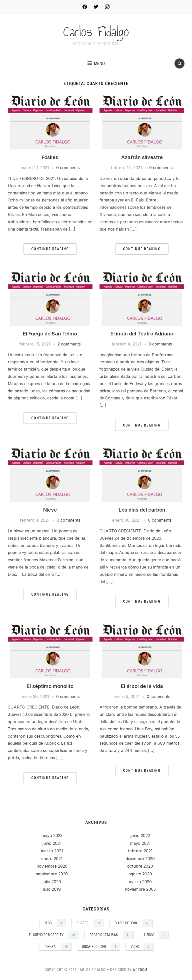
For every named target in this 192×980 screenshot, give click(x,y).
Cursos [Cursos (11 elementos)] (90, 923)
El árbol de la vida (142, 686)
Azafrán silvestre (142, 157)
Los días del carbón (142, 510)
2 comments (69, 344)
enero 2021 (52, 859)
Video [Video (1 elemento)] (142, 947)
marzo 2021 (52, 851)
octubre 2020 (140, 866)
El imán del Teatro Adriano (142, 334)
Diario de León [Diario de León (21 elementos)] (134, 923)
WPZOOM (140, 970)
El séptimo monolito (50, 686)
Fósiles (50, 157)
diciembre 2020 (140, 859)
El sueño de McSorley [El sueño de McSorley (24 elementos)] (54, 935)
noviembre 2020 (52, 866)
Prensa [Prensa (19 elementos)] (57, 947)
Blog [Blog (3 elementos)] (55, 923)
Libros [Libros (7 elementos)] (156, 935)
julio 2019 (52, 889)
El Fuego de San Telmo (50, 334)
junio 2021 (52, 843)
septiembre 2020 (52, 874)
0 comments (68, 168)
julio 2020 (52, 882)
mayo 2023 (52, 835)
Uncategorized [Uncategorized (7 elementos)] (101, 947)
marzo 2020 (140, 882)
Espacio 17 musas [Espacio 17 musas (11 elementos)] (112, 935)
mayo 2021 (140, 843)
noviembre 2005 (140, 889)
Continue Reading (50, 249)
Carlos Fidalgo (96, 32)
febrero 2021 (140, 851)
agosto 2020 (140, 874)
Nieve (50, 510)
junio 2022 (140, 835)
